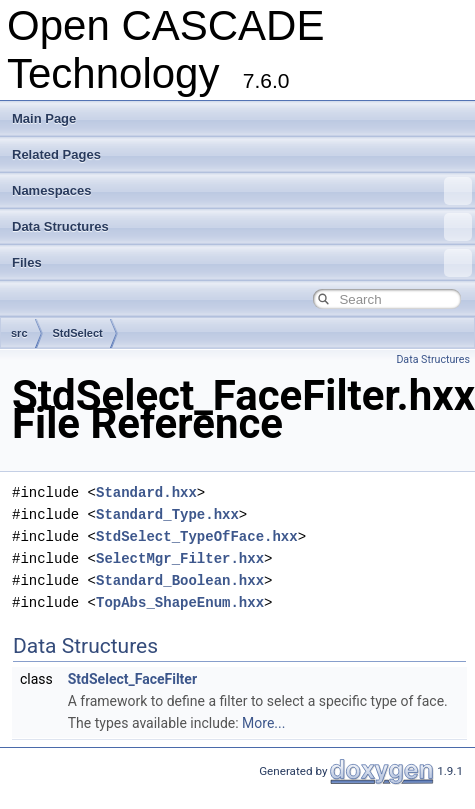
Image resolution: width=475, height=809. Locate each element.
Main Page (44, 118)
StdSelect (78, 333)
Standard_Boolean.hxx (180, 580)
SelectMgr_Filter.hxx (180, 558)
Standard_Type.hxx (167, 514)
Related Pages (56, 154)
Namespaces (242, 191)
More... (263, 723)
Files (242, 263)
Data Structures (242, 227)
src (19, 333)
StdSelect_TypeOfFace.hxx (197, 536)
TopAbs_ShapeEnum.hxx (180, 602)
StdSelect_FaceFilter (132, 679)
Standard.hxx (146, 492)
